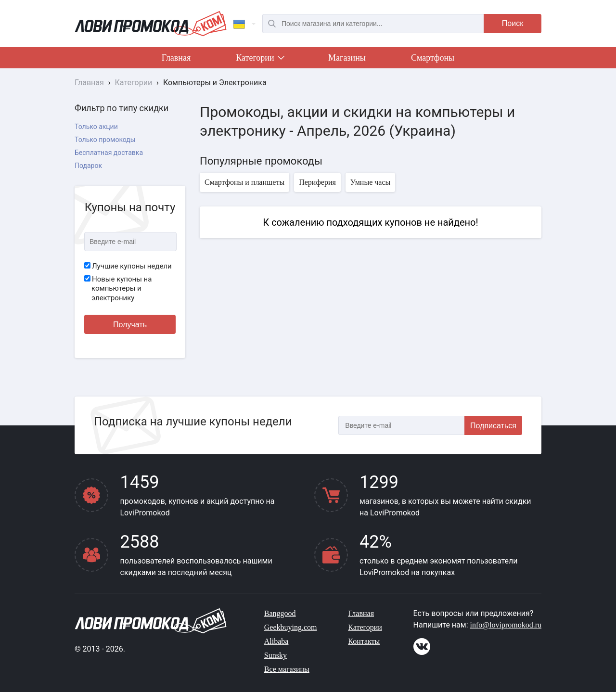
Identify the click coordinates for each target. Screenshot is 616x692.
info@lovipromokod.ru (506, 625)
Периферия (317, 182)
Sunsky (276, 655)
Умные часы (370, 182)
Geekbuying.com (291, 627)
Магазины (347, 58)
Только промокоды (105, 140)
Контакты (364, 641)
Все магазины (287, 669)
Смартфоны (433, 58)
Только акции (96, 127)
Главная (176, 58)
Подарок (88, 166)
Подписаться (493, 426)
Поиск (513, 23)
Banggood (280, 613)
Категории (259, 60)
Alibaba (276, 641)
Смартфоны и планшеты (244, 182)
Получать (130, 325)
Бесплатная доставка (109, 153)
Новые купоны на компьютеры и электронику (118, 288)
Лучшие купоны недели (128, 266)
